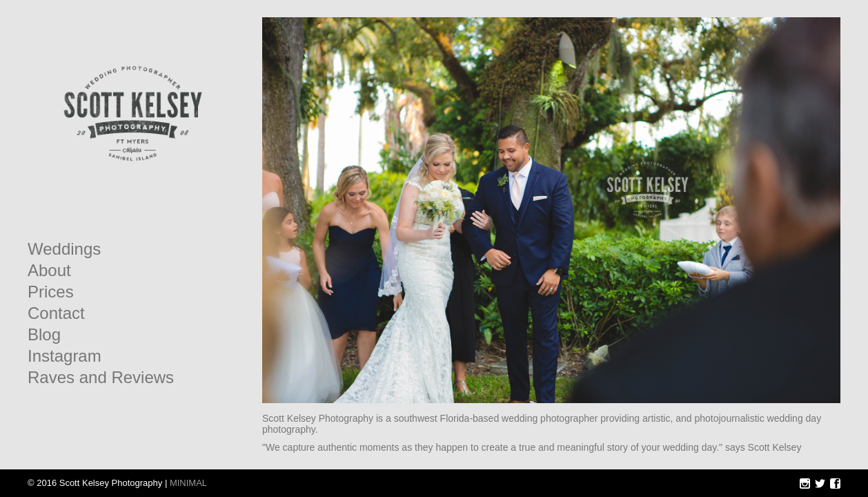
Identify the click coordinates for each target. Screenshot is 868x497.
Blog (44, 335)
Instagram (65, 356)
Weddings (64, 249)
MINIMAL (188, 483)
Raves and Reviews (101, 378)
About (49, 271)
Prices (51, 292)
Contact (56, 313)
